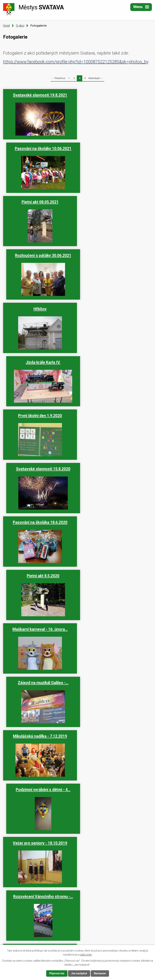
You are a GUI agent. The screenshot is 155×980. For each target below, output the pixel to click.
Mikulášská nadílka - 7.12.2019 (39, 416)
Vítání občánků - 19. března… (39, 839)
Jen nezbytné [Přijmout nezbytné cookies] (79, 973)
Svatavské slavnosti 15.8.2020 (116, 255)
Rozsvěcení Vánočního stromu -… (115, 469)
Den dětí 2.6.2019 (39, 732)
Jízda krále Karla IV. (115, 202)
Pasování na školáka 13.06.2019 (115, 626)
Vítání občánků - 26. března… (39, 786)
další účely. (86, 955)
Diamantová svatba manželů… (115, 786)
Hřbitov (39, 202)
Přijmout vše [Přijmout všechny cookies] (57, 973)
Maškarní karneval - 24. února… (116, 839)
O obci (20, 26)
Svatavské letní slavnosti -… (116, 576)
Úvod (6, 26)
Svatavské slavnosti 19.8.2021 (39, 95)
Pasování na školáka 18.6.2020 (40, 309)
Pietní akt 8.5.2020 (115, 309)
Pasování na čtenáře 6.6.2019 (115, 732)
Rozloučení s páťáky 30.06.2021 (116, 149)
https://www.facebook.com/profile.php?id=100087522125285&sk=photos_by (76, 62)
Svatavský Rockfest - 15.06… (40, 626)
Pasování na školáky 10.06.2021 (116, 95)
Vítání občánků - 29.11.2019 (115, 523)
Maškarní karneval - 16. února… (39, 362)
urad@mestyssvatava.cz (33, 936)
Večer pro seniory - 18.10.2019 (39, 469)
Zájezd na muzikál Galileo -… (115, 362)
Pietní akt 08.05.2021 (40, 149)
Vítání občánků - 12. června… (39, 679)
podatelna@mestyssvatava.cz (36, 940)
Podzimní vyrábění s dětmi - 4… (115, 416)
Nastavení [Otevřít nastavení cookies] (100, 973)
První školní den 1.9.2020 (39, 255)
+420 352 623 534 (29, 931)
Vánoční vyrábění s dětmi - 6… (39, 523)
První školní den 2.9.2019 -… (39, 576)
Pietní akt (116, 679)
